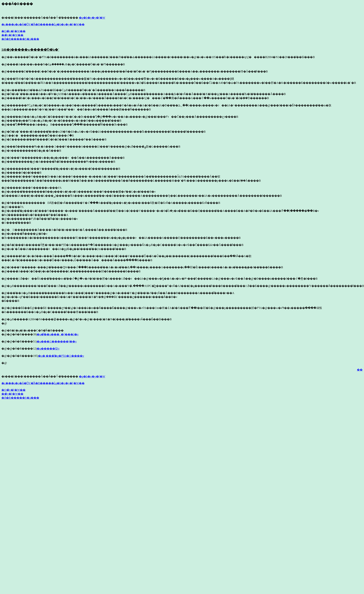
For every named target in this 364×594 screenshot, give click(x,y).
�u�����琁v (48, 349)
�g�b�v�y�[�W (92, 18)
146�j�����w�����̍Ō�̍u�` (30, 50)
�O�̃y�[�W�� (13, 31)
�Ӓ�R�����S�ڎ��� (20, 39)
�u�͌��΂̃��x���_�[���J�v (58, 334)
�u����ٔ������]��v (57, 341)
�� (360, 370)
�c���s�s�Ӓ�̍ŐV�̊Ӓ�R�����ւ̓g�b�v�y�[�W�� (43, 24)
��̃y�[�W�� (12, 35)
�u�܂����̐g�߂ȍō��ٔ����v (61, 356)
